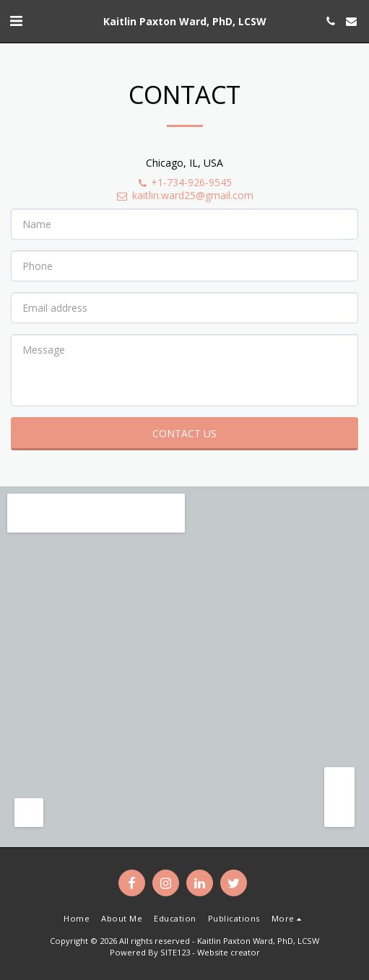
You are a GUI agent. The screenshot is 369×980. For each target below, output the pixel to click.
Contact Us (184, 433)
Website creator (229, 952)
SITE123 (175, 952)
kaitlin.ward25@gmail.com (184, 195)
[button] (16, 21)
